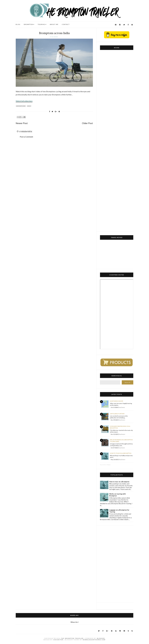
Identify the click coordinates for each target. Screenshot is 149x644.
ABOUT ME (54, 24)
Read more (122, 407)
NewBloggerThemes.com (94, 640)
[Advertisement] (117, 564)
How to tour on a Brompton (121, 453)
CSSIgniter (58, 640)
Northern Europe (117, 401)
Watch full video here (24, 101)
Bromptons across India (54, 33)
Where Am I (75, 622)
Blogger (101, 638)
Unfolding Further (117, 414)
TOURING (41, 24)
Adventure (21, 106)
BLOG (18, 24)
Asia (29, 106)
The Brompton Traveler (72, 638)
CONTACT (66, 24)
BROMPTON (28, 24)
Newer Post (22, 123)
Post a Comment (26, 137)
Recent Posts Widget (105, 465)
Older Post (87, 123)
